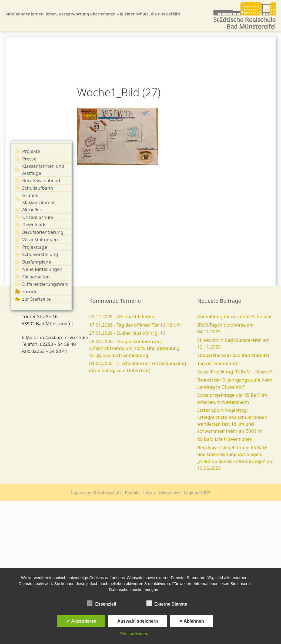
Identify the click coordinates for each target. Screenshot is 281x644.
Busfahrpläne (37, 262)
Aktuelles (32, 210)
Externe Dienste (167, 603)
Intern (149, 492)
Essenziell (101, 603)
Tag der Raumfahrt (218, 363)
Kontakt (132, 492)
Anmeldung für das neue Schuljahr (235, 316)
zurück (29, 292)
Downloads (34, 224)
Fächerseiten (36, 277)
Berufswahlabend (41, 180)
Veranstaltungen (40, 239)
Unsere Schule (38, 217)
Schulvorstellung (40, 254)
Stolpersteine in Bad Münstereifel (233, 355)
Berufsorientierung (43, 232)
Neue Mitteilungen (42, 269)
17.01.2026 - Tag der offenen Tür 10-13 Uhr (135, 325)
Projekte (31, 151)
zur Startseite (36, 299)
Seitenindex (169, 492)
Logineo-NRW (197, 492)
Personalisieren (134, 634)
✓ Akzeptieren (81, 621)
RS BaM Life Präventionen (225, 439)
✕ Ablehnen (191, 621)
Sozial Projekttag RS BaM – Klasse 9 (235, 372)
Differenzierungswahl (45, 284)
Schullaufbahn (38, 188)
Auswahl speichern (138, 621)
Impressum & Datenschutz (96, 492)
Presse (29, 159)
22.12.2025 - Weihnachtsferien (122, 316)
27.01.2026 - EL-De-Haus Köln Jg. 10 (127, 333)
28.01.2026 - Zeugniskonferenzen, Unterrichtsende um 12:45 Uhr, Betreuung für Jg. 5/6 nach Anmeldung (134, 348)
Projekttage (35, 247)
